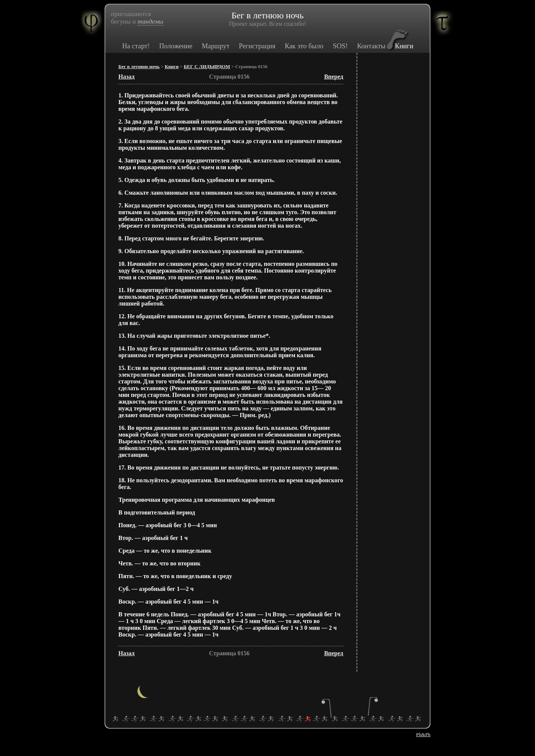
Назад (126, 77)
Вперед (334, 77)
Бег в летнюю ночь (139, 67)
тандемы (150, 22)
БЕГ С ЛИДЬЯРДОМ (207, 67)
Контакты (371, 46)
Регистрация (257, 46)
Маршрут (215, 46)
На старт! (136, 46)
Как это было (304, 46)
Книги (404, 46)
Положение (176, 46)
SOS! (340, 46)
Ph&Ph (423, 734)
